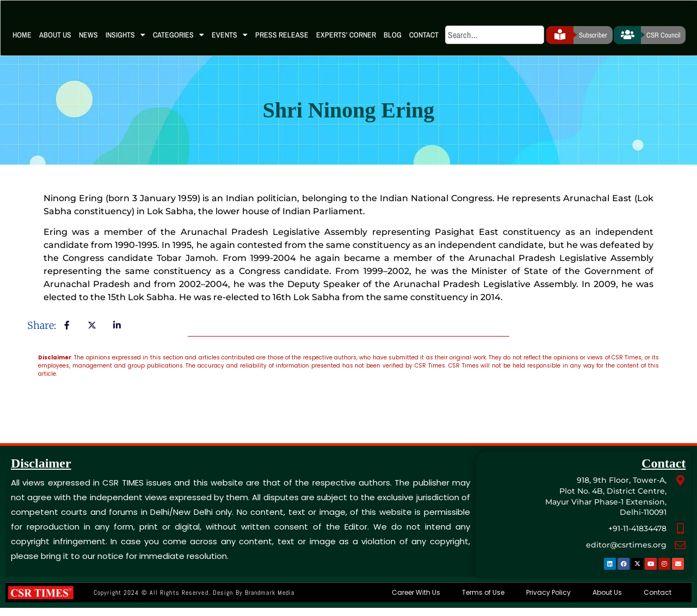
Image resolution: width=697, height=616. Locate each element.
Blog (393, 43)
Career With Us (416, 601)
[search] (495, 43)
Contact (424, 43)
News (88, 43)
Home (22, 43)
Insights (125, 43)
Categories (178, 43)
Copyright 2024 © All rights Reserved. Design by (194, 601)
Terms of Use (483, 601)
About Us (55, 43)
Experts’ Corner (346, 43)
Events (230, 43)
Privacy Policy (548, 601)
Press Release (282, 43)
